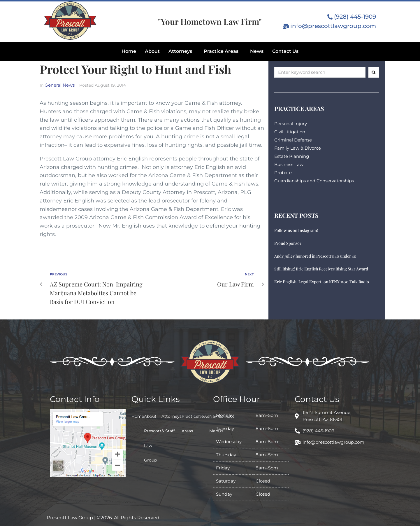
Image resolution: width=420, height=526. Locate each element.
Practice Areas (221, 51)
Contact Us (285, 51)
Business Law (289, 164)
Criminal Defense (293, 140)
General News (60, 85)
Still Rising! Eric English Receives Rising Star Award (321, 269)
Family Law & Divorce (298, 148)
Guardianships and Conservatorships (314, 181)
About (152, 51)
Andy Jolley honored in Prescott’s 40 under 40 (315, 256)
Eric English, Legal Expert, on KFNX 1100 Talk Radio (322, 282)
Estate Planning (292, 156)
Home (129, 51)
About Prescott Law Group (153, 438)
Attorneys (180, 51)
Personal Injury (291, 124)
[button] (182, 51)
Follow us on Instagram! (296, 230)
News (257, 51)
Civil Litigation (290, 132)
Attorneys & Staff (172, 424)
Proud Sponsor (288, 243)
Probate (283, 173)
